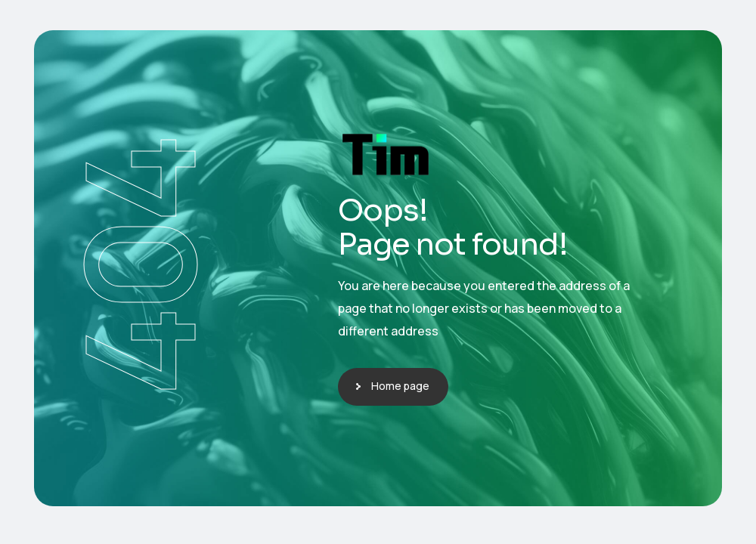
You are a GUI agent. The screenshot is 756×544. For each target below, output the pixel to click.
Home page (400, 386)
